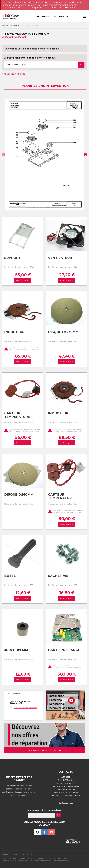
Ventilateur (60, 258)
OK (58, 815)
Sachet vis (58, 576)
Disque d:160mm (19, 495)
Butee (10, 576)
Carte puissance (64, 650)
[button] (4, 155)
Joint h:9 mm (16, 650)
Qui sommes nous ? (10, 858)
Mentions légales (44, 858)
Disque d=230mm (63, 332)
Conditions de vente (28, 858)
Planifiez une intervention (45, 86)
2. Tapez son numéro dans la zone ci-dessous (30, 58)
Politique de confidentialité (40, 861)
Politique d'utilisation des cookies (15, 861)
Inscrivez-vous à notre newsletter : (45, 810)
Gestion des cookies (60, 861)
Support (12, 258)
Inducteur (14, 332)
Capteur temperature (17, 415)
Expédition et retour (61, 858)
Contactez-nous (66, 803)
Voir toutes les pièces (13, 74)
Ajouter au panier (23, 280)
